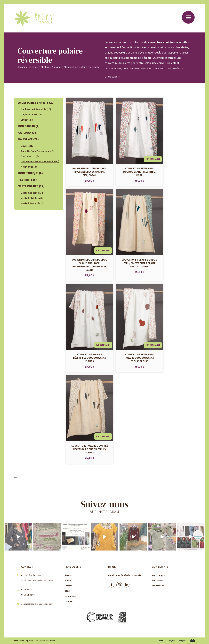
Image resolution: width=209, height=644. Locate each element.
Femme (69, 586)
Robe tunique (31, 173)
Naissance (57, 67)
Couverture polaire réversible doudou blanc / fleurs (90, 358)
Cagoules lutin (31, 115)
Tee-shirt (28, 180)
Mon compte (158, 575)
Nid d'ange (29, 167)
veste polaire (31, 186)
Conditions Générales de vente (125, 575)
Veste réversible (32, 203)
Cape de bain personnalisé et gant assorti (38, 154)
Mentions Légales (23, 641)
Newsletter (158, 586)
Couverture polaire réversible (40, 162)
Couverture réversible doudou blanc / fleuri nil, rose (139, 172)
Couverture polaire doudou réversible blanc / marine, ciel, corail (90, 172)
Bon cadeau (29, 126)
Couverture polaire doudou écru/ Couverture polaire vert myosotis (139, 263)
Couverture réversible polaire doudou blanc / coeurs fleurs (139, 358)
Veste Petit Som (32, 198)
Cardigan (27, 133)
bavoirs (28, 146)
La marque (70, 596)
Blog (67, 591)
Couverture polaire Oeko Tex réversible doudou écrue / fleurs (90, 449)
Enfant (46, 67)
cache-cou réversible (36, 109)
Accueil (22, 67)
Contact (69, 601)
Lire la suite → (113, 77)
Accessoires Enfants (36, 103)
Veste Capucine (32, 193)
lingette (28, 120)
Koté (52, 641)
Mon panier (158, 581)
